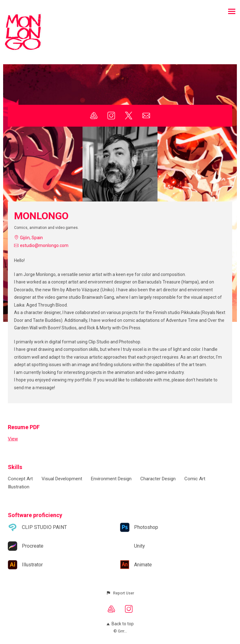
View (13, 439)
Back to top (120, 624)
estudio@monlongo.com (44, 245)
